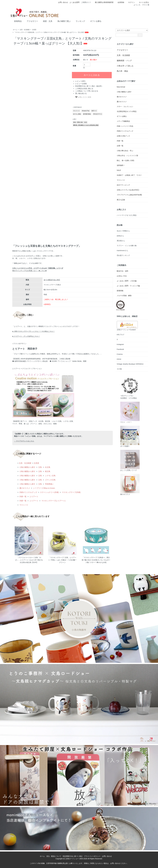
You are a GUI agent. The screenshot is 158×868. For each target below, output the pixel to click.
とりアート (34, 496)
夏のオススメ (24, 488)
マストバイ (24, 505)
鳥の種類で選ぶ (62, 21)
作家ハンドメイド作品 (125, 126)
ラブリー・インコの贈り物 (127, 246)
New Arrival (121, 87)
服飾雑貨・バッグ (124, 61)
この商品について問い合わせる (87, 91)
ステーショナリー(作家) (49, 492)
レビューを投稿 (81, 84)
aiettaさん (120, 236)
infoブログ (121, 335)
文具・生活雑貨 (25, 30)
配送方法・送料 (123, 271)
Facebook (120, 349)
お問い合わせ (63, 2)
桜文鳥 (47, 471)
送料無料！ (121, 165)
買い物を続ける (81, 93)
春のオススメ (122, 97)
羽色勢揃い (49, 484)
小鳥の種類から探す (27, 467)
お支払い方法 (122, 276)
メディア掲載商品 (123, 121)
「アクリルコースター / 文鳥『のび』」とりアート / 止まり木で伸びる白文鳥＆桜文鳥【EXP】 (29, 560)
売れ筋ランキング (123, 255)
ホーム (15, 30)
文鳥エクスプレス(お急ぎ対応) (128, 190)
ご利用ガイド (86, 2)
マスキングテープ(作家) (71, 492)
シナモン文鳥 (50, 476)
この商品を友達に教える (84, 89)
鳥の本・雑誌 (122, 71)
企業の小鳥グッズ (123, 136)
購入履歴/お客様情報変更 (103, 2)
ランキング (79, 21)
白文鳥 (47, 467)
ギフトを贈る (94, 21)
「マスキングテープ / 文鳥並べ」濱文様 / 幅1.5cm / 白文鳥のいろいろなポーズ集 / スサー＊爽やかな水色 (96, 560)
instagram (120, 344)
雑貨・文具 (46, 21)
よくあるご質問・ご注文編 (127, 281)
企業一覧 (120, 146)
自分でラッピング (123, 185)
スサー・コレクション (125, 107)
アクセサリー (31, 21)
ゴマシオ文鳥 (50, 480)
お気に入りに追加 (83, 97)
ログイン (130, 2)
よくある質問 (74, 2)
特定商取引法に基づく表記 (73, 856)
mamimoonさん (122, 250)
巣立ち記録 (121, 200)
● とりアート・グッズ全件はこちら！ (26, 336)
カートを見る (143, 2)
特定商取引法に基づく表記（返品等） (89, 86)
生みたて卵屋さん (123, 231)
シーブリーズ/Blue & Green (44, 488)
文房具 (34, 30)
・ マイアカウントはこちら (24, 441)
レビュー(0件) (80, 81)
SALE (119, 170)
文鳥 (40, 467)
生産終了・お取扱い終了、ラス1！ (130, 175)
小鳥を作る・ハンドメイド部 (127, 156)
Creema (120, 354)
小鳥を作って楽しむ (125, 66)
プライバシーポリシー (92, 856)
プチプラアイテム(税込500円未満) (129, 195)
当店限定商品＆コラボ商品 (127, 111)
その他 (119, 369)
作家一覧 (23, 496)
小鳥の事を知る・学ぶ (125, 151)
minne (119, 359)
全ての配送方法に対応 (52, 280)
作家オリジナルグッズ (28, 492)
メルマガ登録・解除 (124, 296)
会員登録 (120, 2)
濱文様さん (121, 241)
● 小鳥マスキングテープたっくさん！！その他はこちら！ (33, 331)
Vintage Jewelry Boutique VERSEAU (130, 364)
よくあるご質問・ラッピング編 (128, 286)
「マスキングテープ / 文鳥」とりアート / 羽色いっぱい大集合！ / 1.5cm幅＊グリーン (62, 560)
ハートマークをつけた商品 (127, 215)
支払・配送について (54, 856)
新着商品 (16, 21)
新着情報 (120, 291)
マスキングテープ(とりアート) (53, 501)
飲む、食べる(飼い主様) (125, 160)
